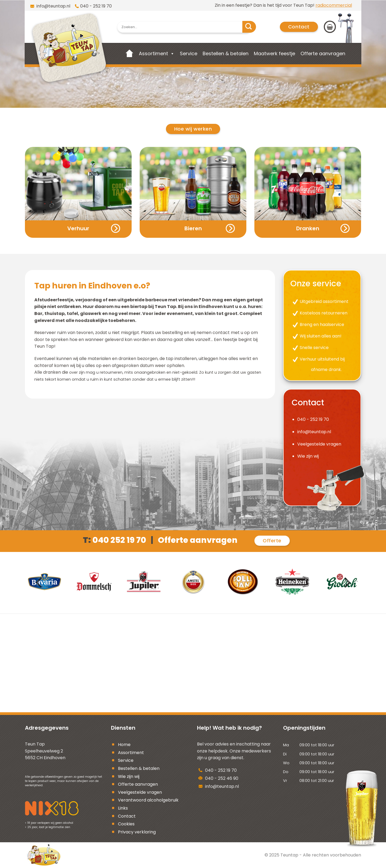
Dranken (308, 228)
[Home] (130, 54)
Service (189, 53)
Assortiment (153, 53)
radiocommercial (334, 5)
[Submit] (249, 27)
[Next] (346, 583)
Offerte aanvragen (323, 53)
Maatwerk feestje (274, 53)
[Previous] (40, 583)
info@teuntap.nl (53, 6)
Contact (127, 816)
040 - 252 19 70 (96, 6)
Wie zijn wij (308, 456)
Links (123, 808)
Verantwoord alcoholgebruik (148, 800)
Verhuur (78, 228)
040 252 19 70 (119, 540)
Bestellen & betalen (226, 53)
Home (124, 745)
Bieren (193, 228)
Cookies (126, 824)
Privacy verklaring (137, 832)
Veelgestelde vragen (319, 444)
